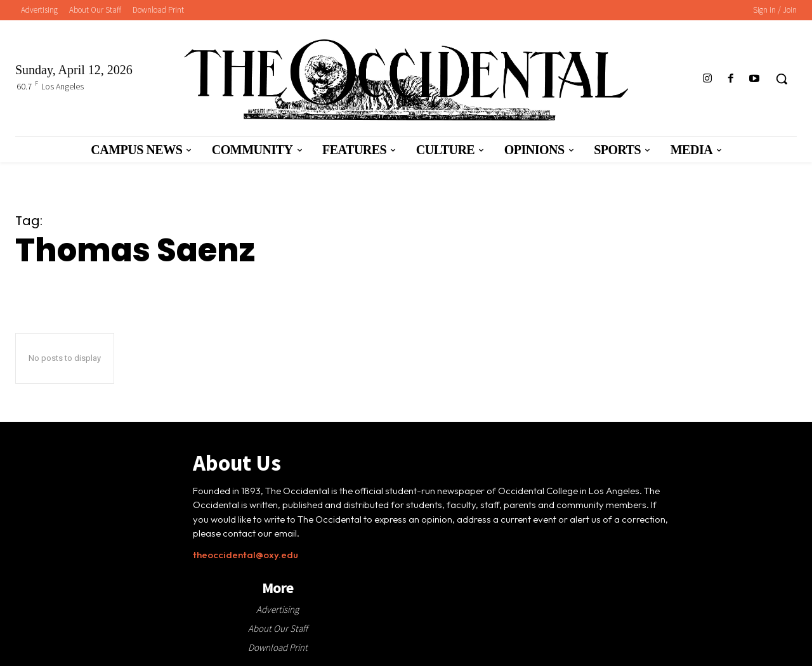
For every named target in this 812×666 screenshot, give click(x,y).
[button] (782, 79)
